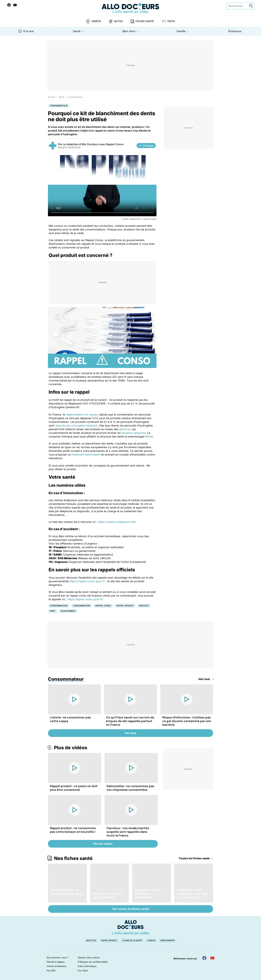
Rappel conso (103, 606)
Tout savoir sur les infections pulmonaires (148, 894)
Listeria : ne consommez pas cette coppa (70, 719)
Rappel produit (125, 606)
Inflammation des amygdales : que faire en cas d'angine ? (192, 894)
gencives (125, 429)
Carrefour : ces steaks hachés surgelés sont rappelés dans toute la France (128, 832)
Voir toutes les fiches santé (131, 909)
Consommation (81, 606)
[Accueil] (131, 927)
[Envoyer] (251, 6)
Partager (146, 146)
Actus (118, 21)
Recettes (91, 940)
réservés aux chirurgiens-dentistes (76, 425)
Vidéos (96, 21)
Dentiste (144, 606)
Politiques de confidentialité (93, 962)
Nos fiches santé (73, 858)
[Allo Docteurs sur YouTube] (15, 5)
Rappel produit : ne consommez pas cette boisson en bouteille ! (73, 830)
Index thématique (87, 966)
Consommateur (75, 97)
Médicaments (168, 940)
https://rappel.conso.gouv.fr (87, 581)
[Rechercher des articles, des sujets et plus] (240, 6)
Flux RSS (51, 970)
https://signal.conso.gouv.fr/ (85, 599)
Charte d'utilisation (57, 966)
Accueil (51, 97)
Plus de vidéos (71, 748)
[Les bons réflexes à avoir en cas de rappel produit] (102, 186)
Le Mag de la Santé (132, 940)
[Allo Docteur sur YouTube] (212, 958)
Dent (53, 611)
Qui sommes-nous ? (57, 957)
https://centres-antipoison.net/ (117, 522)
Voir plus (130, 733)
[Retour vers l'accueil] (130, 8)
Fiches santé (145, 21)
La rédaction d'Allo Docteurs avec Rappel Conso (93, 144)
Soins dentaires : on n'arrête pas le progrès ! (67, 894)
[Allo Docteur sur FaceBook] (9, 5)
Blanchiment (68, 611)
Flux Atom (83, 970)
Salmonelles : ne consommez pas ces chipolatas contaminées (130, 788)
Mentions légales (56, 962)
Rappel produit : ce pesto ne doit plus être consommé (74, 788)
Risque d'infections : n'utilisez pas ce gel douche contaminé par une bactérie (187, 721)
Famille (181, 31)
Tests (171, 21)
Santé (77, 31)
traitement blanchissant (86, 454)
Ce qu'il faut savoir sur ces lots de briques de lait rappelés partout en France (130, 721)
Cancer (151, 940)
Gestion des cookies (89, 957)
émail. (150, 436)
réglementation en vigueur (82, 414)
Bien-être (129, 31)
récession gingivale (133, 433)
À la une (26, 31)
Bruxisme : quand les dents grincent (108, 895)
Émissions (235, 31)
